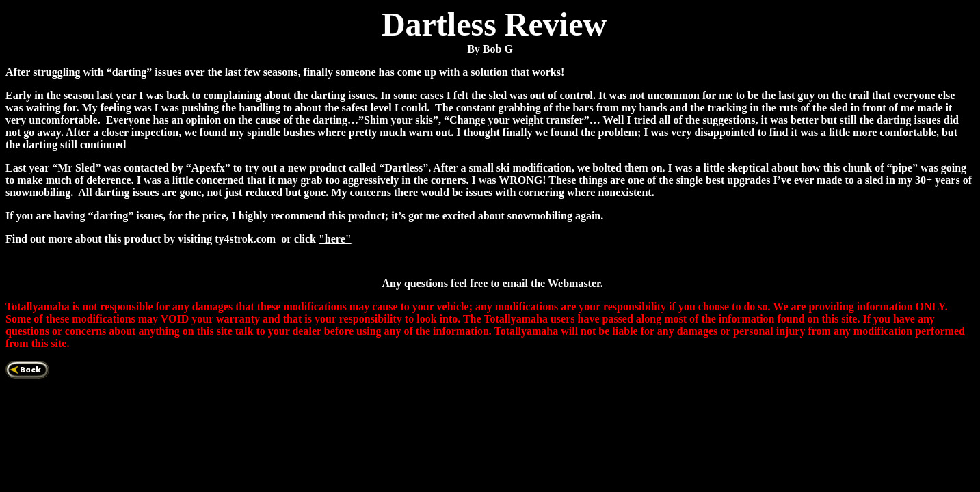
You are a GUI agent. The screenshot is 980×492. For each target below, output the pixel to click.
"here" (335, 239)
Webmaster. (575, 283)
